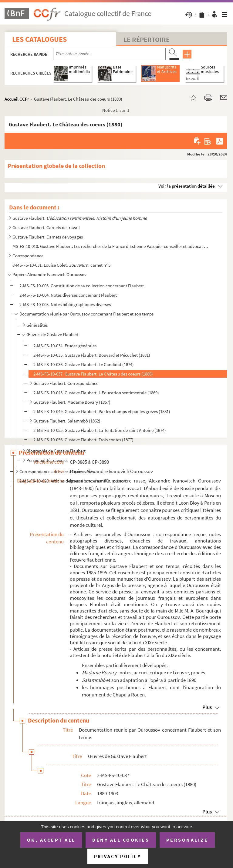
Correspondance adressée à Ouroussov (56, 471)
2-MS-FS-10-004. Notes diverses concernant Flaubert (68, 295)
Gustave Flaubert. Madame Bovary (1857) (72, 402)
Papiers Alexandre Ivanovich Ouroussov (49, 274)
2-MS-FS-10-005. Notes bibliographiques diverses (65, 304)
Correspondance (28, 256)
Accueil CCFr (17, 99)
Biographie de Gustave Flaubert (56, 451)
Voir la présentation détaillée (187, 186)
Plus (207, 707)
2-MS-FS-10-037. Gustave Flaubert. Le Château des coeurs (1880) (93, 374)
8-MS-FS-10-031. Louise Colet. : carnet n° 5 (61, 265)
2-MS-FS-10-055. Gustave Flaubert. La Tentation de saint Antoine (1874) (100, 430)
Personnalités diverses (47, 460)
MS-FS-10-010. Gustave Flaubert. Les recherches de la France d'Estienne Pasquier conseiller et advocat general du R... (111, 246)
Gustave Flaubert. (80, 218)
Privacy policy (118, 856)
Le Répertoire (147, 39)
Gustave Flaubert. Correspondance (66, 383)
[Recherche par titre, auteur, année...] (109, 54)
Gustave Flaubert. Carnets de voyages (48, 237)
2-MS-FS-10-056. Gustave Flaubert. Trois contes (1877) (83, 440)
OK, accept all (51, 840)
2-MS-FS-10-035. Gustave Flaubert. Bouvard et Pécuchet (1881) (92, 355)
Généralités (37, 325)
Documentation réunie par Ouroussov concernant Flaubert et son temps (86, 314)
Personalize (187, 840)
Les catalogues (39, 39)
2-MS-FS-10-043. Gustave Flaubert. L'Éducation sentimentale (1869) (96, 393)
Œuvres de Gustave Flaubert (52, 334)
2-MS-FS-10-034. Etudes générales (65, 346)
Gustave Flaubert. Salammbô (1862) (67, 421)
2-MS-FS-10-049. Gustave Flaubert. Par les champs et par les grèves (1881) (102, 411)
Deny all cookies (121, 840)
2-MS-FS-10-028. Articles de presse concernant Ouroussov (73, 481)
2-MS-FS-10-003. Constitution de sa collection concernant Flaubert (82, 286)
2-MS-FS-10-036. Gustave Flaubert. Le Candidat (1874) (84, 364)
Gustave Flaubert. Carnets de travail (46, 227)
